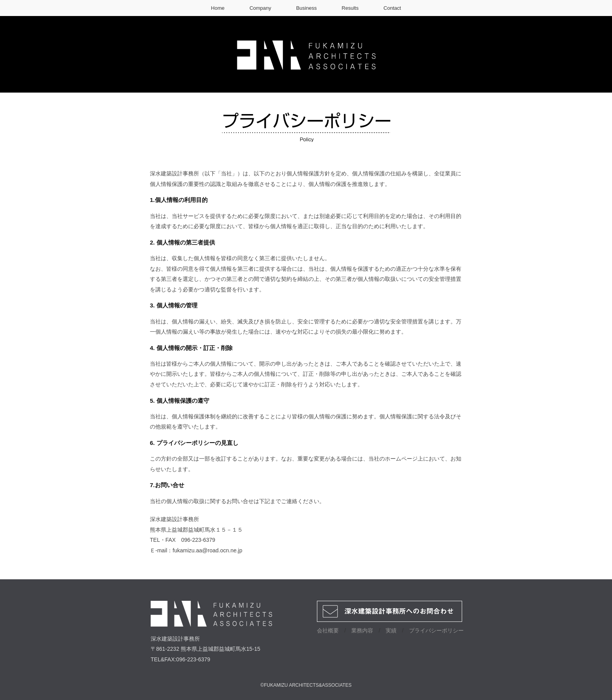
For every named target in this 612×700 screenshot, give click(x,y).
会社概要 (328, 630)
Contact (392, 8)
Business (307, 8)
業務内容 (362, 630)
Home (218, 8)
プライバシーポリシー (436, 630)
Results (350, 8)
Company (260, 8)
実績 (391, 630)
